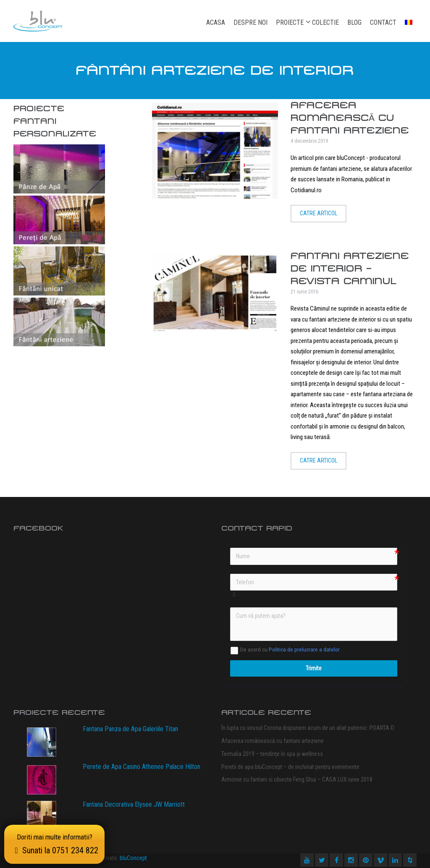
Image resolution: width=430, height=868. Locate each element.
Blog (354, 22)
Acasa (216, 22)
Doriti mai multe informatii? (54, 844)
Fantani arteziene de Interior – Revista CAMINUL (350, 268)
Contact (383, 22)
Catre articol (319, 213)
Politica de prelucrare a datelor (304, 650)
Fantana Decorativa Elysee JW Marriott (134, 804)
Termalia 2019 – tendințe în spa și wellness (272, 754)
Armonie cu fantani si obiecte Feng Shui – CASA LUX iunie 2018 (297, 779)
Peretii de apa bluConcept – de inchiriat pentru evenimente (290, 767)
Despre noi (250, 22)
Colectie (325, 22)
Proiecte (290, 22)
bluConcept (133, 858)
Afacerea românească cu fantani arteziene (350, 118)
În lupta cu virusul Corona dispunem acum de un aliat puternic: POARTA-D (308, 728)
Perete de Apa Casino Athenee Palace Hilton (142, 767)
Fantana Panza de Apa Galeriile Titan (130, 729)
